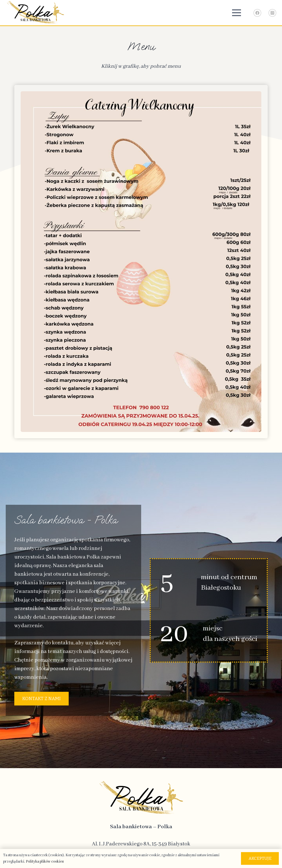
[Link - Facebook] (257, 13)
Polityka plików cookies (45, 861)
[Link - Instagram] (272, 13)
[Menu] (236, 13)
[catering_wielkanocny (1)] (141, 262)
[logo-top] (35, 13)
